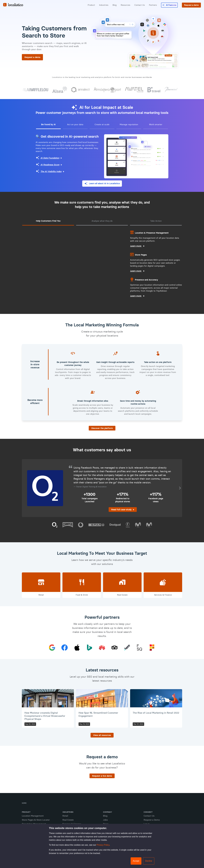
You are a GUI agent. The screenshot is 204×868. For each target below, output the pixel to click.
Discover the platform (102, 428)
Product (91, 5)
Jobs (105, 820)
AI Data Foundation (50, 158)
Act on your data (75, 124)
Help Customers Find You (48, 221)
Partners (153, 5)
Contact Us (140, 5)
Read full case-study (121, 510)
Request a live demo (102, 776)
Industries (104, 5)
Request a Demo (152, 820)
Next (179, 488)
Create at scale (102, 124)
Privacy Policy (103, 845)
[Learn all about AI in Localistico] (102, 184)
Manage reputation (129, 124)
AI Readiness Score (50, 165)
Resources (125, 5)
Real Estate (68, 820)
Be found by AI (48, 124)
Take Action (156, 221)
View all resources (102, 735)
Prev (25, 488)
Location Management (33, 816)
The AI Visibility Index (51, 171)
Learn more (136, 246)
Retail (65, 816)
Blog (115, 5)
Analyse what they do (102, 221)
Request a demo (191, 5)
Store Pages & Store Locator (36, 820)
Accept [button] (136, 861)
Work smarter (156, 124)
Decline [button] (149, 861)
